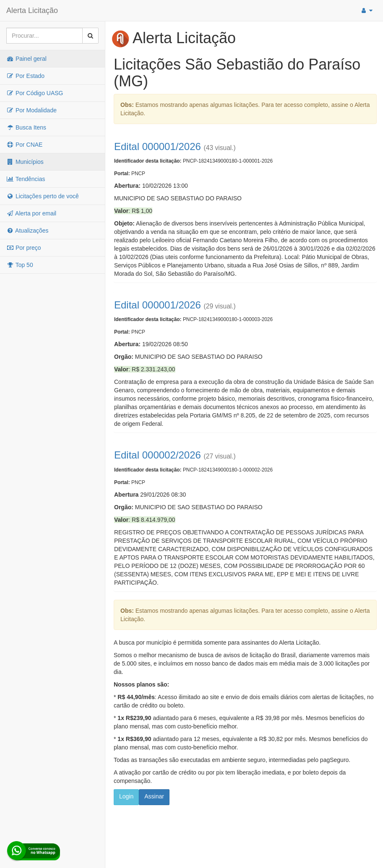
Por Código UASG (35, 93)
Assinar (154, 796)
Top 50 (20, 265)
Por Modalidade (31, 110)
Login (126, 796)
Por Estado (25, 76)
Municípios (25, 162)
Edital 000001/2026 (158, 146)
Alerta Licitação (32, 10)
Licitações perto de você (43, 196)
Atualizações (27, 231)
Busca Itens (26, 127)
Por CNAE (24, 145)
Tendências (26, 179)
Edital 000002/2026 (158, 455)
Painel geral (26, 59)
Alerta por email (31, 213)
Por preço (24, 248)
